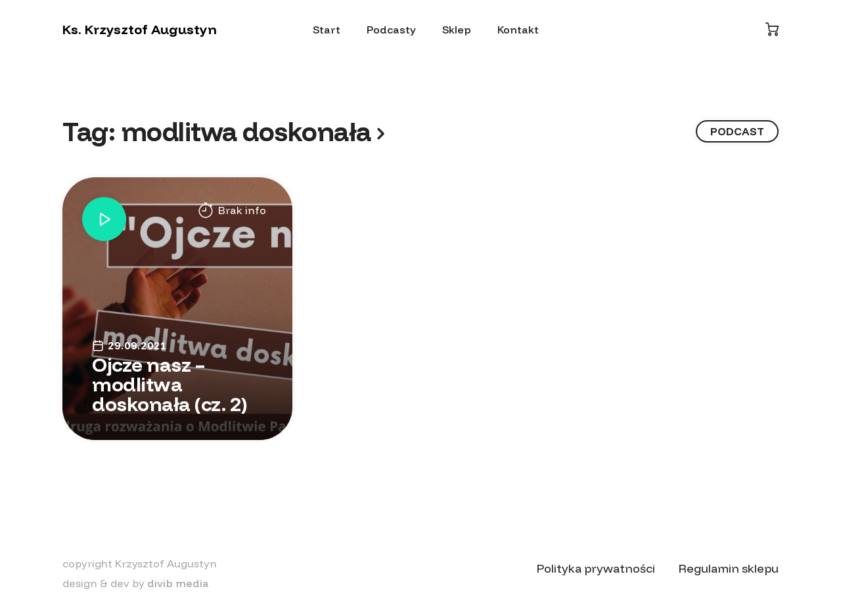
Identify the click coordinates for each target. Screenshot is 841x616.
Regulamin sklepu (729, 568)
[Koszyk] (772, 29)
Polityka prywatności (596, 568)
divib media (178, 583)
